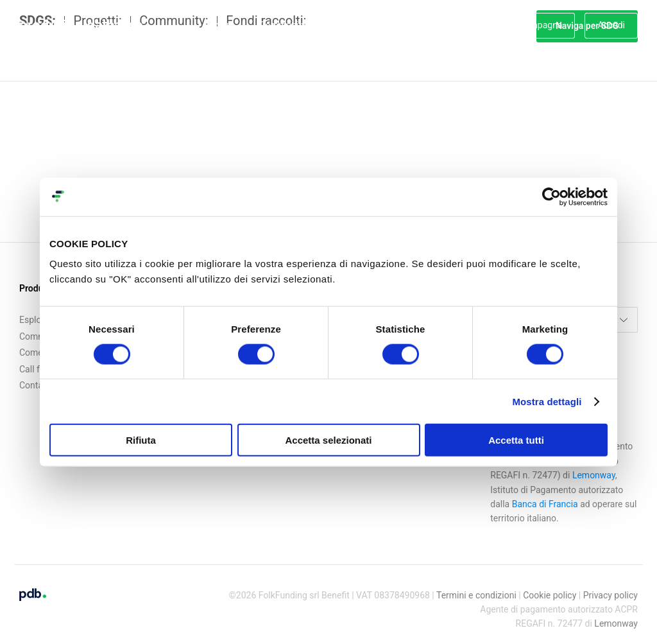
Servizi (431, 25)
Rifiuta (141, 440)
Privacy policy (610, 585)
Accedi (611, 25)
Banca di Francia (545, 494)
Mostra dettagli (547, 401)
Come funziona (361, 25)
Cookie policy (550, 585)
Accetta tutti (516, 440)
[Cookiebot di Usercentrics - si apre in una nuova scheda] (551, 196)
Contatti (35, 376)
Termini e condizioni (476, 585)
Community (283, 25)
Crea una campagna (523, 25)
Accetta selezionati (328, 440)
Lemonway (616, 614)
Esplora (219, 25)
